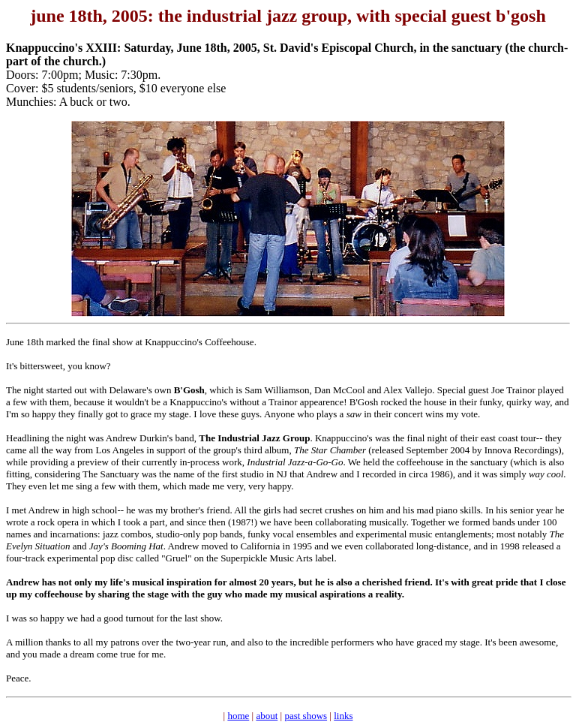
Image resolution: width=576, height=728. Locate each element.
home (238, 716)
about (267, 716)
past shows (306, 716)
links (343, 716)
